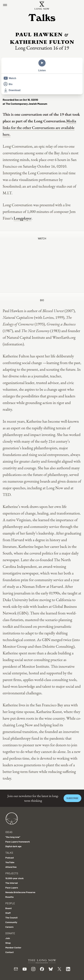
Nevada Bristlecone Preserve (20, 892)
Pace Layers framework (18, 842)
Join (8, 938)
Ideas (9, 832)
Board (8, 908)
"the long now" (13, 837)
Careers (9, 927)
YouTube (10, 862)
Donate (10, 933)
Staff (8, 913)
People (10, 903)
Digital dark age (13, 846)
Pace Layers (12, 888)
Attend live (11, 867)
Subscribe (72, 798)
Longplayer (23, 218)
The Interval (12, 883)
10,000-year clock (14, 878)
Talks (9, 853)
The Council (11, 917)
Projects (12, 873)
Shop (8, 943)
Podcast (10, 858)
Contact (10, 952)
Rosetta (9, 897)
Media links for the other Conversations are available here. (39, 128)
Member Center (13, 947)
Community (11, 922)
